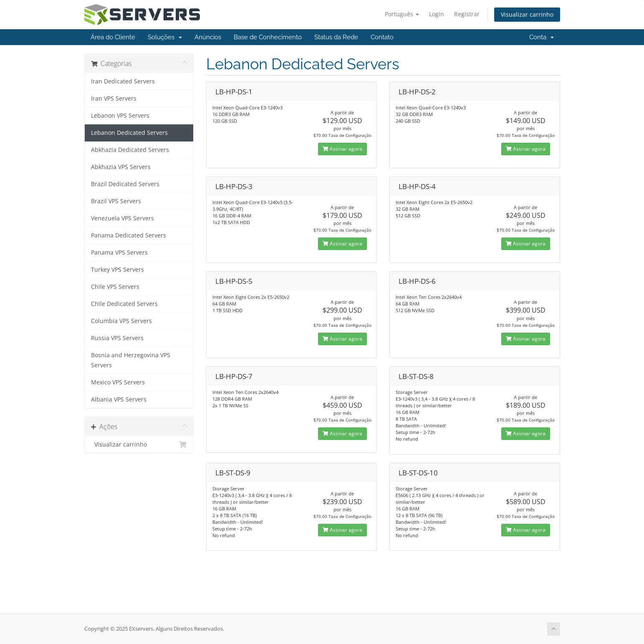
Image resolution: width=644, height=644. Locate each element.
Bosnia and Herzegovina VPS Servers (131, 360)
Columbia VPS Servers (121, 321)
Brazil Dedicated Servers (125, 184)
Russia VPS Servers (117, 338)
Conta (542, 37)
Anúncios (208, 37)
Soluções (165, 37)
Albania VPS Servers (119, 399)
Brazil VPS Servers (116, 201)
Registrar (467, 14)
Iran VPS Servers (114, 98)
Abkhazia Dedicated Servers (130, 150)
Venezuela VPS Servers (122, 218)
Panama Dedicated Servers (129, 235)
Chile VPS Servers (115, 287)
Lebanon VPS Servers (120, 116)
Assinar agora (342, 149)
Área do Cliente (113, 37)
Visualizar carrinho (527, 14)
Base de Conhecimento (268, 37)
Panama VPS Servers (119, 253)
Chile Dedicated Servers (124, 304)
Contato (382, 37)
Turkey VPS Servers (117, 270)
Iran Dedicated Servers (123, 81)
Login (437, 14)
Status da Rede (336, 37)
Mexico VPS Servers (118, 382)
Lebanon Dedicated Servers (129, 133)
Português (402, 14)
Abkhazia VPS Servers (121, 167)
